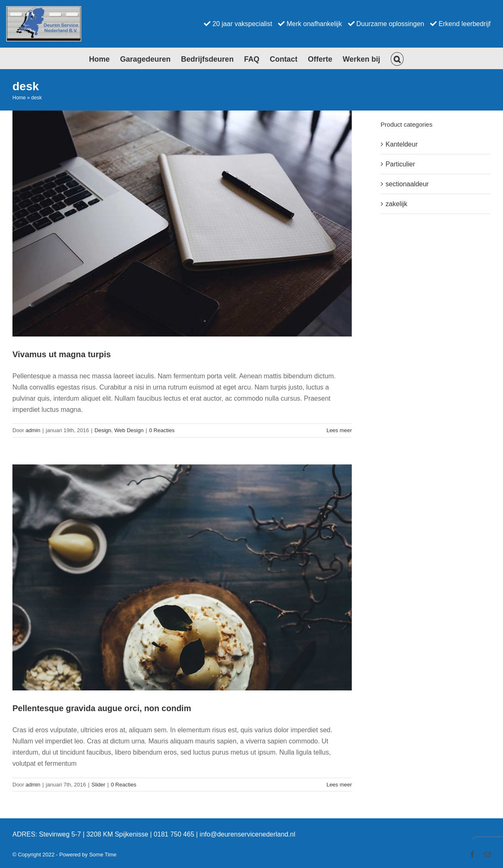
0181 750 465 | (177, 834)
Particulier (400, 164)
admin (33, 430)
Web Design (129, 430)
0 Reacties (162, 430)
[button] (397, 58)
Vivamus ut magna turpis (62, 354)
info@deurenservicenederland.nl (248, 834)
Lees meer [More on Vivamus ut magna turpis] (339, 430)
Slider (98, 785)
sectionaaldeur (407, 184)
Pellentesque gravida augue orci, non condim (102, 708)
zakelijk (397, 204)
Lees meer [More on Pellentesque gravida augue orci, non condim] (339, 785)
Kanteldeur (402, 144)
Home (19, 98)
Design (103, 430)
